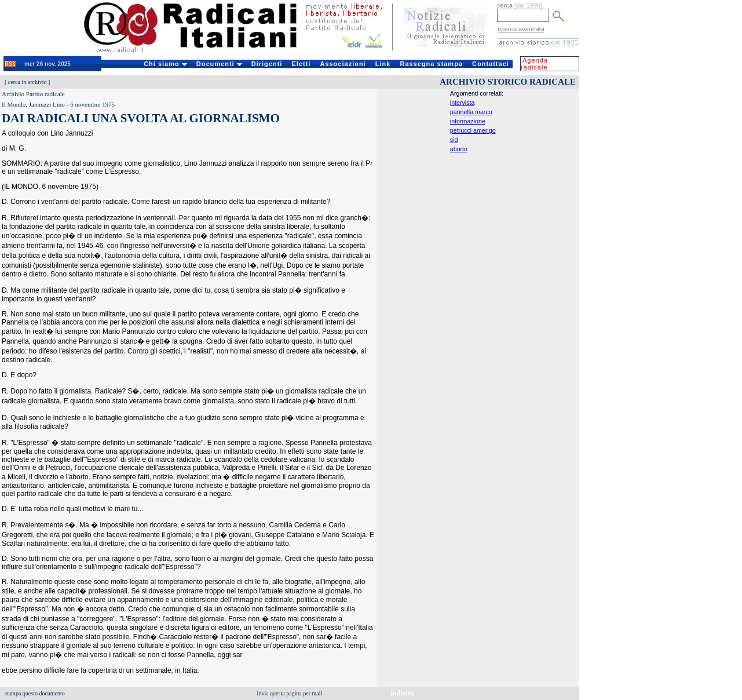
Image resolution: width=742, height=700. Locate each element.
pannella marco (471, 112)
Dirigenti (267, 64)
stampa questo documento (35, 693)
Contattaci (491, 64)
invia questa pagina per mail (290, 693)
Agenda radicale (534, 64)
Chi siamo (165, 64)
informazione (468, 121)
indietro (403, 693)
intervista (463, 103)
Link (383, 64)
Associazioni (343, 64)
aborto (459, 149)
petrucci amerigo (473, 130)
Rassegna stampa (431, 64)
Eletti (301, 64)
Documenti (219, 64)
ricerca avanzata (521, 29)
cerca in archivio (28, 82)
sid (454, 140)
